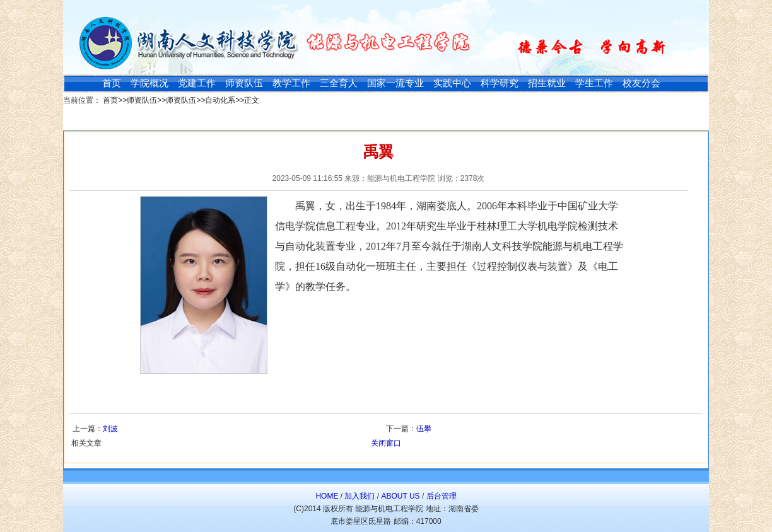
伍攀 (424, 429)
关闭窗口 (386, 443)
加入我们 (360, 496)
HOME (327, 496)
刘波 (110, 429)
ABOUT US (400, 496)
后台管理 (442, 496)
